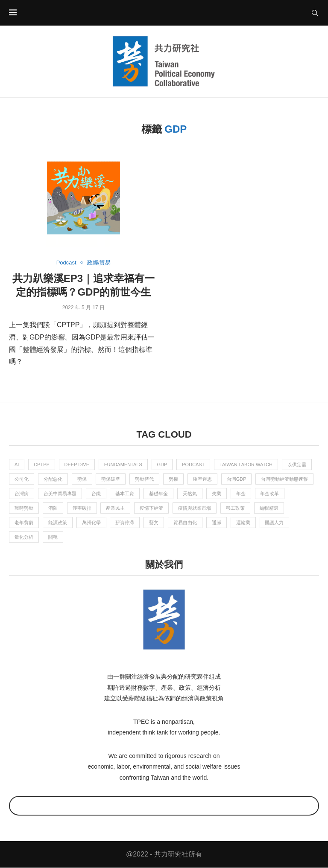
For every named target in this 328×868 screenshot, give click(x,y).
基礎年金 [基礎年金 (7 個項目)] (159, 494)
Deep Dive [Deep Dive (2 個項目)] (77, 464)
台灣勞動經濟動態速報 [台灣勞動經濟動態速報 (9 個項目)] (285, 479)
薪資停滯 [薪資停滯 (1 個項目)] (125, 523)
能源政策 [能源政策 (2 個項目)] (58, 523)
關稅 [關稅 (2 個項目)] (53, 537)
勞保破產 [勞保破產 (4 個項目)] (111, 479)
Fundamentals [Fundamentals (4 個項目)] (123, 464)
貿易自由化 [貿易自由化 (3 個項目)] (185, 523)
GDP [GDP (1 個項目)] (162, 464)
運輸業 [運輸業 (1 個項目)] (243, 523)
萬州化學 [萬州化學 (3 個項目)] (91, 523)
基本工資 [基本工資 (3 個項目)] (125, 494)
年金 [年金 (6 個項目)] (241, 494)
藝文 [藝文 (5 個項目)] (154, 523)
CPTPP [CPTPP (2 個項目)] (42, 464)
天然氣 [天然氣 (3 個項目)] (190, 494)
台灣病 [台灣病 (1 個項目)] (22, 494)
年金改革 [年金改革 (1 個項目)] (270, 494)
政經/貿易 (99, 263)
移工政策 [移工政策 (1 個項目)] (235, 508)
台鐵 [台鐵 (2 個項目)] (96, 494)
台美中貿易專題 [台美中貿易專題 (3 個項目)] (60, 494)
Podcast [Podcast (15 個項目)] (194, 464)
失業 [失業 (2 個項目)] (217, 494)
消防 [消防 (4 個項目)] (53, 508)
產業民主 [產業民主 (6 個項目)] (116, 508)
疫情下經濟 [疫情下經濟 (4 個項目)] (152, 508)
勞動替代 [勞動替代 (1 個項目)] (145, 479)
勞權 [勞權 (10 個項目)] (173, 479)
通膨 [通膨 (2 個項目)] (217, 523)
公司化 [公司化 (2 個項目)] (22, 479)
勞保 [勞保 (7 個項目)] (82, 479)
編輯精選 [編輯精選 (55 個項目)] (269, 508)
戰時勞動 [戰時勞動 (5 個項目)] (24, 508)
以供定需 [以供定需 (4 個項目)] (297, 464)
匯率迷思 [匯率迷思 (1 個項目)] (202, 479)
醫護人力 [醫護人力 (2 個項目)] (275, 523)
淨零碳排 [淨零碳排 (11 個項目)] (82, 508)
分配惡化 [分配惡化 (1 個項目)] (53, 479)
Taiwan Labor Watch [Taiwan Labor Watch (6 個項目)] (246, 464)
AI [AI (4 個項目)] (17, 464)
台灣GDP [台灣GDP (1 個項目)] (237, 479)
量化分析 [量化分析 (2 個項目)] (24, 537)
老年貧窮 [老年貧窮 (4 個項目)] (24, 523)
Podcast (66, 263)
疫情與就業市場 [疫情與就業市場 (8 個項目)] (195, 508)
